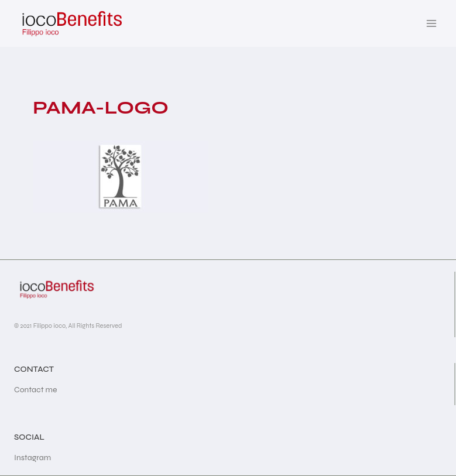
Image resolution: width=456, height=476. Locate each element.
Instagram (32, 458)
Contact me (36, 390)
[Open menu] (431, 23)
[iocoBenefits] (71, 23)
